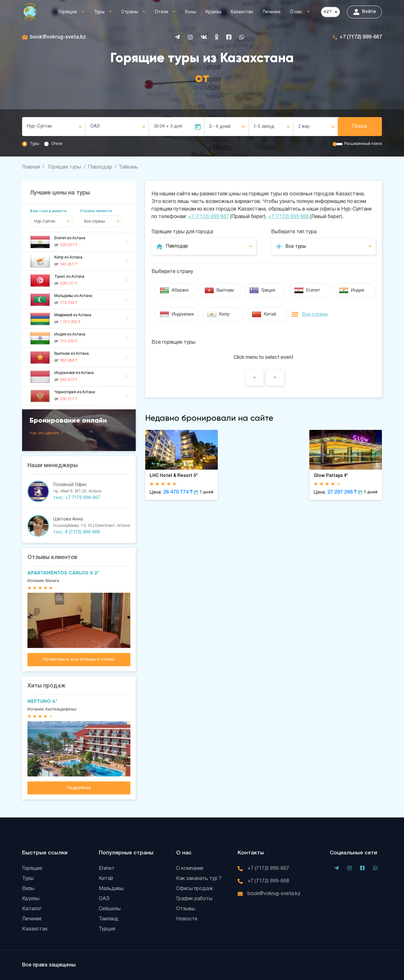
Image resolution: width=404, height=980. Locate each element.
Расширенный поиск (363, 144)
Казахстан (242, 12)
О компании (190, 869)
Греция (262, 290)
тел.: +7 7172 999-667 (77, 498)
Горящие (68, 12)
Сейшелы (110, 909)
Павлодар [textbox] (177, 246)
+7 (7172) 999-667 (361, 37)
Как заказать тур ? (199, 879)
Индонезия (177, 314)
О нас (296, 12)
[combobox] (54, 127)
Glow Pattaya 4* (331, 476)
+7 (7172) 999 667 (208, 217)
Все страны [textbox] (95, 221)
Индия (352, 290)
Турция (107, 929)
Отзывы (186, 909)
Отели (161, 12)
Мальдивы (111, 889)
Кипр (218, 314)
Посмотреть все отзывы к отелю (79, 659)
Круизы (213, 12)
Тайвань (128, 167)
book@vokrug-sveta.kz (58, 37)
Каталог (32, 909)
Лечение (272, 12)
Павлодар (100, 167)
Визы (190, 12)
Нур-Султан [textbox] (39, 126)
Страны (130, 12)
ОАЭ (104, 899)
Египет (307, 290)
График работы (194, 899)
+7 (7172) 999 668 (289, 217)
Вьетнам (219, 290)
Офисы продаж (195, 889)
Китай (264, 314)
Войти (364, 12)
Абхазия (174, 290)
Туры (99, 12)
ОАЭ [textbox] (95, 126)
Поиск (360, 127)
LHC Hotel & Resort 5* (174, 476)
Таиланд (109, 919)
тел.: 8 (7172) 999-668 (77, 532)
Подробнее (79, 788)
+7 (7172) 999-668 (268, 881)
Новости (187, 919)
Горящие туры (65, 167)
